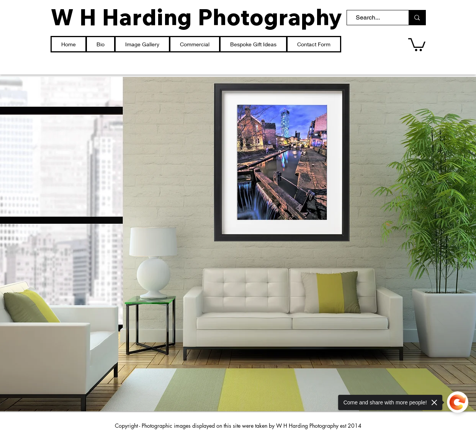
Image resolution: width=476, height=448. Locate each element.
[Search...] (374, 18)
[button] (417, 44)
